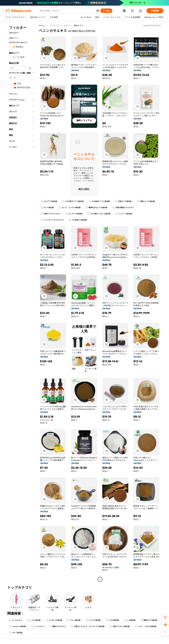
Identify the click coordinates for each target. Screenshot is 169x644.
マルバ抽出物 (74, 620)
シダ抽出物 (130, 620)
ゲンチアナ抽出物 (74, 214)
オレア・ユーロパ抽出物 (70, 208)
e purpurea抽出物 (17, 626)
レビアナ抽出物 (93, 620)
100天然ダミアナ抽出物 (73, 201)
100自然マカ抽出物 (78, 220)
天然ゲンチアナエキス (51, 214)
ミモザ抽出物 (112, 620)
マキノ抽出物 (16, 633)
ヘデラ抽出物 (34, 620)
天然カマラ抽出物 (123, 201)
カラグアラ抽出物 (49, 201)
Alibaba (42, 25)
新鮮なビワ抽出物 (149, 620)
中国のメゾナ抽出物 (146, 201)
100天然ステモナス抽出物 (99, 214)
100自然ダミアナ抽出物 (99, 201)
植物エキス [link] (79, 25)
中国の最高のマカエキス (123, 208)
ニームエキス (38, 626)
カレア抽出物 (47, 208)
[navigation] (21, 303)
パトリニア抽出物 (124, 214)
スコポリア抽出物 (54, 620)
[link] (165, 617)
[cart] (133, 11)
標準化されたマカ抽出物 (96, 208)
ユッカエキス (16, 620)
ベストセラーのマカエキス (52, 220)
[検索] (106, 11)
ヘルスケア (54, 25)
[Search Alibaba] (67, 11)
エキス (66, 25)
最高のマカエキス (58, 626)
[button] (98, 11)
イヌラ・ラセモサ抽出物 (145, 626)
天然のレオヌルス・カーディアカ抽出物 (88, 626)
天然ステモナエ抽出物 (120, 626)
